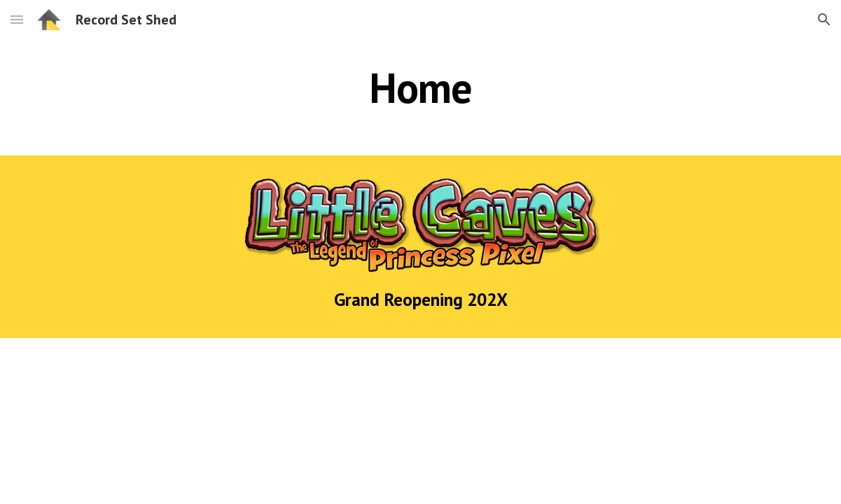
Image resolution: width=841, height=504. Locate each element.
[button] (17, 19)
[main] (420, 87)
